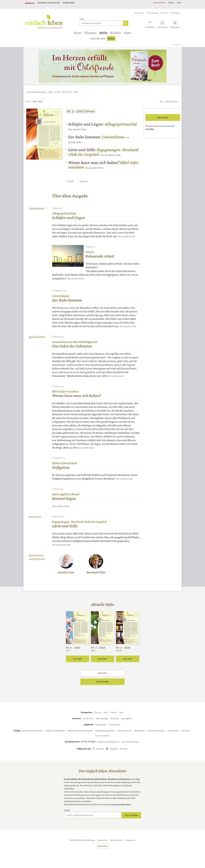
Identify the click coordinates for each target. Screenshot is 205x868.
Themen (90, 31)
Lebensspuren (173, 732)
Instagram (114, 750)
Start (78, 31)
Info (178, 3)
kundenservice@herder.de (108, 743)
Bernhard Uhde (113, 153)
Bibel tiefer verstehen (103, 163)
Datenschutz (102, 841)
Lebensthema (96, 135)
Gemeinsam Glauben (156, 732)
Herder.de (30, 3)
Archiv (111, 36)
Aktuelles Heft (98, 36)
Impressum (131, 841)
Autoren (84, 179)
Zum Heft (77, 660)
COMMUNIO (139, 732)
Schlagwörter (101, 726)
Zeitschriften (156, 3)
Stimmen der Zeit (124, 732)
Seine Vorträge (153, 11)
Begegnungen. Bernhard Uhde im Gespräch (103, 150)
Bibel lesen (186, 732)
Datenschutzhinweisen (120, 806)
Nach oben (103, 847)
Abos (127, 31)
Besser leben (71, 3)
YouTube (124, 750)
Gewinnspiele (115, 726)
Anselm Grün (139, 11)
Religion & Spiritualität (50, 3)
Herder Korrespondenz (105, 732)
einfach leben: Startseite (36, 90)
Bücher (116, 31)
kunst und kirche (103, 737)
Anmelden (150, 127)
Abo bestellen (102, 683)
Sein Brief (165, 11)
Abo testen (163, 115)
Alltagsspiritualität (103, 122)
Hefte (104, 31)
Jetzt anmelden (131, 817)
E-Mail (67, 812)
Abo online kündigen (130, 743)
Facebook (100, 750)
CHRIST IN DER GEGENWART (80, 732)
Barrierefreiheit (117, 841)
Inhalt (71, 179)
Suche (82, 17)
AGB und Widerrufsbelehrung (82, 841)
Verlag (169, 3)
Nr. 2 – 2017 (73, 90)
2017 (64, 90)
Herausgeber (176, 11)
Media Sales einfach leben (33, 732)
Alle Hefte (102, 674)
